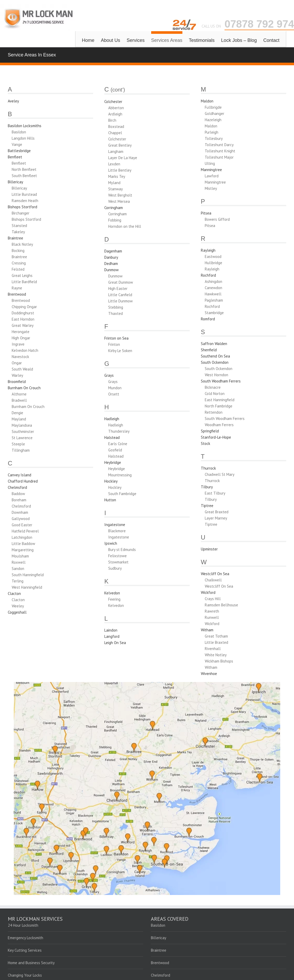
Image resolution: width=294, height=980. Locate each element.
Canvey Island (20, 475)
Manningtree (211, 170)
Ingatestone (115, 525)
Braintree (15, 238)
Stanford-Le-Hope (216, 437)
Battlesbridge (19, 151)
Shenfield (209, 350)
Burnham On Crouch (24, 388)
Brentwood (17, 294)
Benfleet (15, 157)
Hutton (110, 500)
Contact (271, 40)
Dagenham (113, 251)
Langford (112, 636)
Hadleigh (112, 419)
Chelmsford (17, 487)
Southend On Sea (215, 356)
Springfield (210, 431)
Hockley (111, 481)
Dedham (111, 264)
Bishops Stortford (23, 207)
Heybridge (113, 462)
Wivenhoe (209, 674)
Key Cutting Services (25, 950)
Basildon (158, 925)
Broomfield (17, 382)
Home (88, 40)
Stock (206, 443)
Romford (208, 319)
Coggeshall (17, 612)
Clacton (14, 593)
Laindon (111, 630)
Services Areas (167, 40)
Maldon (207, 101)
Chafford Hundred (23, 481)
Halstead (112, 437)
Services (136, 40)
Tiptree (207, 506)
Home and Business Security (31, 963)
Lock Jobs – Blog (239, 40)
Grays (109, 375)
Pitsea (206, 213)
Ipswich (111, 543)
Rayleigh (208, 250)
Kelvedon (112, 593)
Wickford (208, 592)
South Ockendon (215, 362)
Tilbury (207, 487)
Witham (207, 630)
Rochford (208, 275)
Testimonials (202, 40)
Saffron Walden (214, 344)
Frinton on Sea (116, 338)
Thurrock (208, 468)
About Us (111, 40)
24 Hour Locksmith (23, 925)
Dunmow (111, 270)
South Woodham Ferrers (221, 381)
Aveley (13, 101)
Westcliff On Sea (215, 574)
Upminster (209, 549)
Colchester (113, 102)
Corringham (114, 208)
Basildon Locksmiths (25, 126)
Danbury (111, 257)
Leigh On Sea (115, 643)
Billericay (15, 182)
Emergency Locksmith (25, 938)
